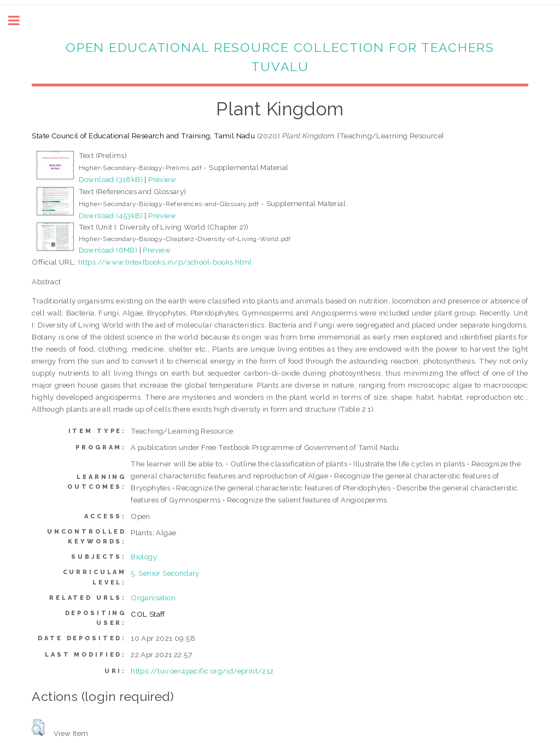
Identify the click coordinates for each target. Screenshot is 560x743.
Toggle (20, 21)
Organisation (153, 598)
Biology (144, 557)
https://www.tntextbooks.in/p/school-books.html (165, 262)
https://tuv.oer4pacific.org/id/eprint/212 (202, 671)
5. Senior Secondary (165, 573)
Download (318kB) (111, 179)
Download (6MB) (108, 250)
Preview (162, 179)
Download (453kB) (111, 215)
